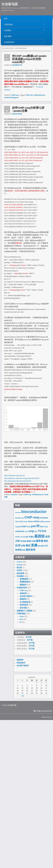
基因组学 (23, 599)
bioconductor (34, 512)
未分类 (19, 570)
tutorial (14, 495)
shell (27, 531)
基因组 (40, 536)
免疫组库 (23, 593)
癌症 (28, 546)
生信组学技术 (24, 43)
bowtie (18, 518)
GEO (17, 522)
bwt (23, 518)
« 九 (22, 696)
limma (26, 522)
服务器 (40, 541)
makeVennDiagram (11, 98)
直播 (34, 545)
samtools (20, 531)
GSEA (21, 522)
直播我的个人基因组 (24, 611)
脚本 (43, 546)
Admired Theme (47, 717)
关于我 (29, 637)
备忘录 (19, 568)
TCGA (42, 531)
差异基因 (23, 541)
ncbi (23, 526)
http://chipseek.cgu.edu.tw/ (15, 475)
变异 (27, 537)
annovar (18, 512)
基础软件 (23, 585)
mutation (47, 522)
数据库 (29, 541)
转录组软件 (24, 605)
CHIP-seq (15, 95)
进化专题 (23, 608)
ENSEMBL (44, 518)
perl (34, 526)
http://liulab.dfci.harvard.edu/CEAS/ (18, 481)
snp (31, 531)
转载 (24, 550)
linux (30, 521)
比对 (18, 545)
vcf (22, 537)
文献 (34, 541)
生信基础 (24, 31)
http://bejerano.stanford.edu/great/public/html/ (22, 478)
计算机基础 (24, 25)
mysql (18, 527)
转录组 (18, 550)
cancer (19, 562)
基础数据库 (24, 579)
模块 (46, 541)
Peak (46, 495)
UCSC (18, 537)
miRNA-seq (38, 521)
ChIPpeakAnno (39, 95)
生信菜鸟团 (10, 4)
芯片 (46, 546)
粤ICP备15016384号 (43, 711)
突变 (39, 546)
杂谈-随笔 (8, 36)
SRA (36, 531)
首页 (6, 18)
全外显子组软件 (26, 596)
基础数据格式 (25, 582)
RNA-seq (44, 527)
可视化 (31, 537)
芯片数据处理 (25, 602)
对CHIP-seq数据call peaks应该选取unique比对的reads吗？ (29, 59)
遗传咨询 (30, 550)
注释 (6, 497)
